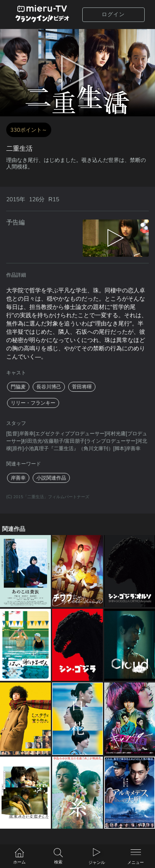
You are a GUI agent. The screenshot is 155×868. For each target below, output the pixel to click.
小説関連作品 (51, 478)
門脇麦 (18, 387)
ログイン (113, 14)
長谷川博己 (49, 387)
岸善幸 (18, 478)
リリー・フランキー (33, 403)
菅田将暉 (82, 387)
